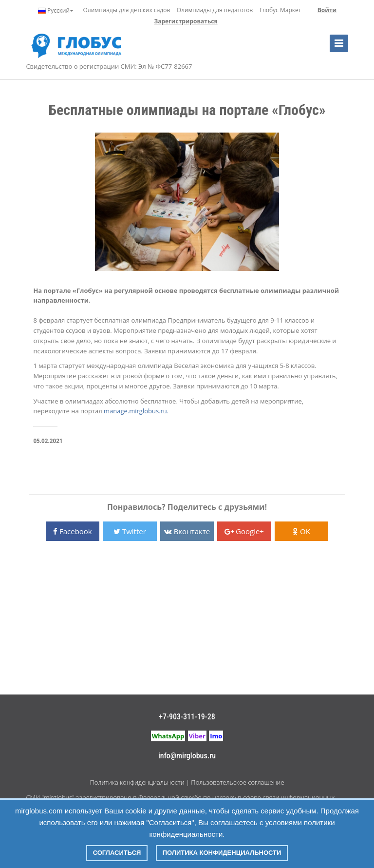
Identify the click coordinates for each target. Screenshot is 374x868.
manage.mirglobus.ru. (136, 411)
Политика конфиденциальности (137, 782)
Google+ (244, 531)
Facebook (73, 531)
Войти (327, 10)
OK (301, 531)
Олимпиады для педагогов (215, 10)
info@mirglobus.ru (187, 756)
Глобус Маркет (280, 10)
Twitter (130, 531)
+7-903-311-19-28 (187, 717)
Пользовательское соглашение (237, 782)
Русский (56, 11)
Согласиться (117, 853)
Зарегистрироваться (186, 21)
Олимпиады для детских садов (127, 10)
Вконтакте (187, 531)
